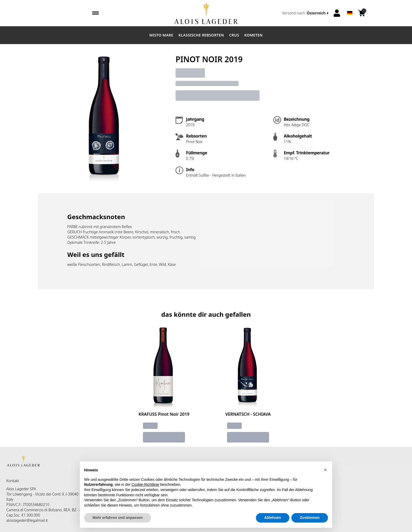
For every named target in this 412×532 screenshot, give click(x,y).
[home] (206, 13)
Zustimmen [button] (310, 518)
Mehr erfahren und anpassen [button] (118, 518)
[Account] (337, 13)
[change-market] (306, 13)
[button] (325, 470)
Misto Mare (161, 35)
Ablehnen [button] (273, 518)
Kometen (254, 35)
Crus (234, 35)
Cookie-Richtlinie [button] (145, 484)
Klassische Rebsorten (201, 35)
